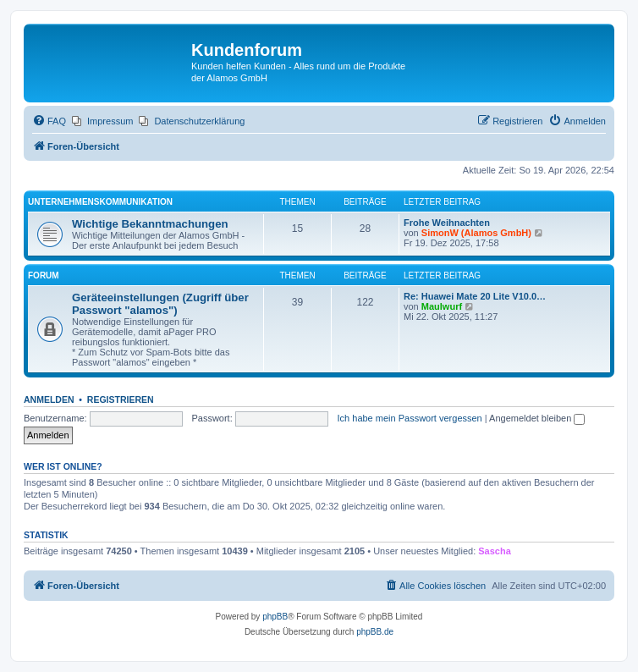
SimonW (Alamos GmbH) (476, 233)
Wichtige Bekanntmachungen (150, 224)
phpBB (275, 617)
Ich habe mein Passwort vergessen (410, 418)
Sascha (495, 551)
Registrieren (121, 399)
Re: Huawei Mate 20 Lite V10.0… (475, 296)
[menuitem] (49, 121)
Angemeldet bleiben (537, 418)
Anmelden (49, 399)
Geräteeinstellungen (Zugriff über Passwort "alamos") (160, 304)
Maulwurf (442, 306)
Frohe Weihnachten (447, 223)
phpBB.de (375, 632)
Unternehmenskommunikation (100, 202)
